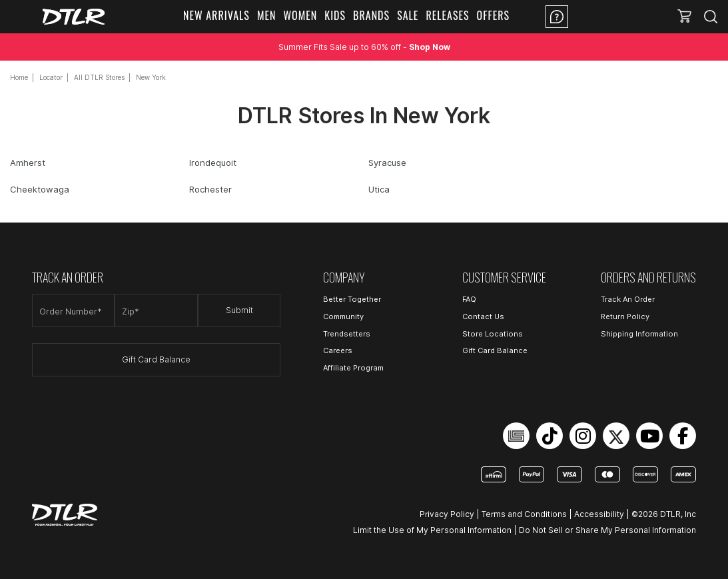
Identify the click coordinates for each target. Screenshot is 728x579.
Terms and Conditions (524, 514)
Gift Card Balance (156, 359)
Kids (335, 15)
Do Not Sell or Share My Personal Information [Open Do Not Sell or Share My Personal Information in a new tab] (607, 530)
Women (300, 15)
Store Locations (493, 334)
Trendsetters (347, 334)
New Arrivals (216, 15)
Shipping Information (639, 334)
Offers (494, 15)
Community (343, 316)
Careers (338, 350)
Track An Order (628, 299)
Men (267, 15)
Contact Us (483, 316)
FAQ (469, 299)
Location (610, 17)
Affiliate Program (353, 368)
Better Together (352, 299)
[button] (684, 17)
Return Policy (625, 316)
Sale (408, 15)
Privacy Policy (447, 514)
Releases (447, 15)
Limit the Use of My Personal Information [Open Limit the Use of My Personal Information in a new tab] (432, 530)
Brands (371, 15)
